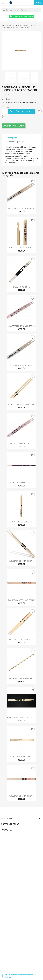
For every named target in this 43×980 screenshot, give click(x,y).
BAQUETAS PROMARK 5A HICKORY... (22, 248)
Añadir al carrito (21, 112)
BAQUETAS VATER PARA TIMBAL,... (22, 679)
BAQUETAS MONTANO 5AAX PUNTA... (22, 718)
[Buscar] (21, 10)
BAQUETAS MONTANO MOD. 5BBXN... (22, 326)
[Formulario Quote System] (21, 904)
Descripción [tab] (12, 138)
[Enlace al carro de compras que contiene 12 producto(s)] (38, 3)
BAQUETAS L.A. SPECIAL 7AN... (22, 522)
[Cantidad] (4, 112)
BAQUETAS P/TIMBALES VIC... (22, 483)
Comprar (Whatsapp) (14, 126)
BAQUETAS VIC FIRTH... (21, 287)
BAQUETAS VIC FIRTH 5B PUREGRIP (21, 600)
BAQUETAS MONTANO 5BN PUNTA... (21, 209)
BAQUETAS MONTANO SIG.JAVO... (22, 365)
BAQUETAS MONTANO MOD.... (22, 444)
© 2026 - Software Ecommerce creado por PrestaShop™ (19, 976)
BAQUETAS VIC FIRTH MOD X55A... (22, 639)
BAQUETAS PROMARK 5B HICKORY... (22, 404)
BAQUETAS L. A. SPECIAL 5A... (21, 757)
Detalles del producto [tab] (16, 142)
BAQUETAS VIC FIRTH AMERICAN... (22, 561)
